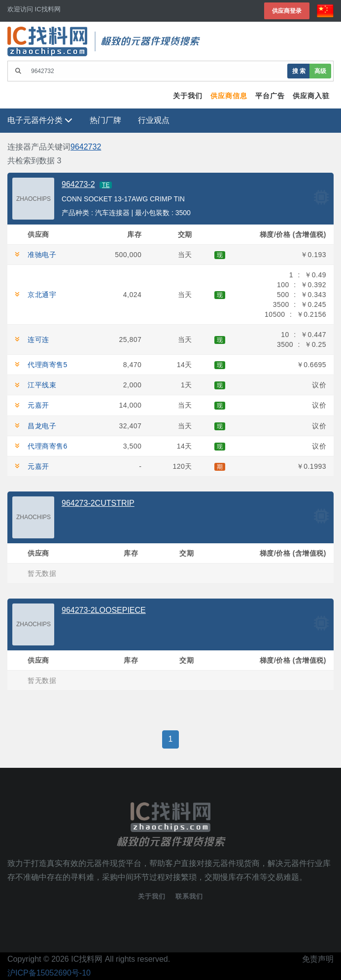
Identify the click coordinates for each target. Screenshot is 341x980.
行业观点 (154, 120)
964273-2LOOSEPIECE (104, 610)
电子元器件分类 (40, 120)
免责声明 (318, 959)
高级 (320, 71)
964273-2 (78, 184)
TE (106, 185)
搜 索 (299, 71)
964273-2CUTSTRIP (98, 503)
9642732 (86, 147)
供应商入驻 (311, 96)
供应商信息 (229, 96)
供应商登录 (287, 11)
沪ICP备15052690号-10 (49, 973)
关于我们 (188, 96)
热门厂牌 (105, 120)
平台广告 (270, 96)
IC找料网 (87, 959)
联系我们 (189, 896)
